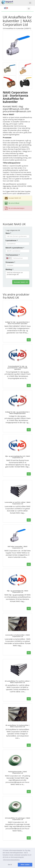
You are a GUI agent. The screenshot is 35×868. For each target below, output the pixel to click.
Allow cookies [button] (25, 865)
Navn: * (8, 233)
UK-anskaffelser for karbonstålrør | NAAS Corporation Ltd (18, 726)
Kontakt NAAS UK (21, 282)
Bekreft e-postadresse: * (15, 248)
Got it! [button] (10, 865)
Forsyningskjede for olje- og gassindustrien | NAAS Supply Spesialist (17, 368)
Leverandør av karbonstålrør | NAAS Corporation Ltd (18, 636)
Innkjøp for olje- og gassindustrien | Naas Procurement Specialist (17, 323)
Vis (29, 340)
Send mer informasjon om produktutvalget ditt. (17, 275)
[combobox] (9, 258)
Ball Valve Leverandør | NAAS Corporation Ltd (18, 547)
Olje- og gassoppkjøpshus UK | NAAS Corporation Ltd (18, 457)
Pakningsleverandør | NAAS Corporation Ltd (18, 772)
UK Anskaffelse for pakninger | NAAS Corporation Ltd (18, 819)
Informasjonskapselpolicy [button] (11, 860)
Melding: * (9, 269)
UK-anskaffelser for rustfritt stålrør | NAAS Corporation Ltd (18, 682)
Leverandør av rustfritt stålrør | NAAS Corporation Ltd (18, 503)
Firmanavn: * (10, 262)
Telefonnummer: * (13, 255)
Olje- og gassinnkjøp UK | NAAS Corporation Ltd (17, 591)
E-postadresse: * (12, 240)
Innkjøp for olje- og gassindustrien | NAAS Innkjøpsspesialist (17, 413)
